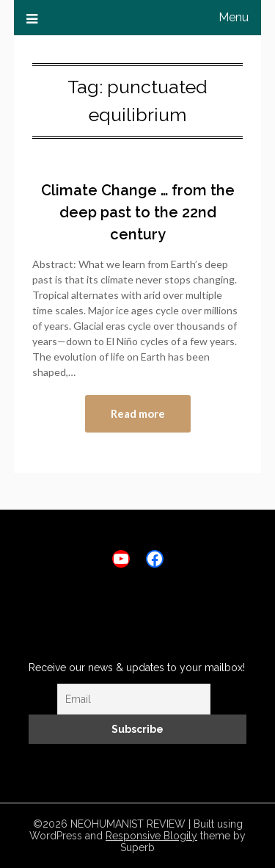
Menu (234, 17)
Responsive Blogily (151, 836)
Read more (138, 413)
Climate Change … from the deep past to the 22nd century (138, 212)
